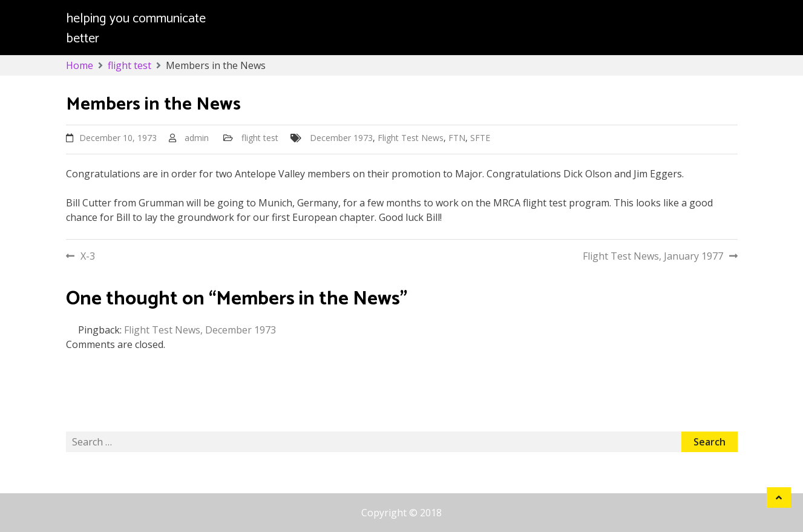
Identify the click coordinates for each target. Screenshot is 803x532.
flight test (260, 138)
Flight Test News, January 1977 (653, 256)
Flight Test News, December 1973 (200, 330)
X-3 (88, 256)
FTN (457, 138)
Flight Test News (411, 138)
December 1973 (341, 138)
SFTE (480, 138)
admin (197, 138)
